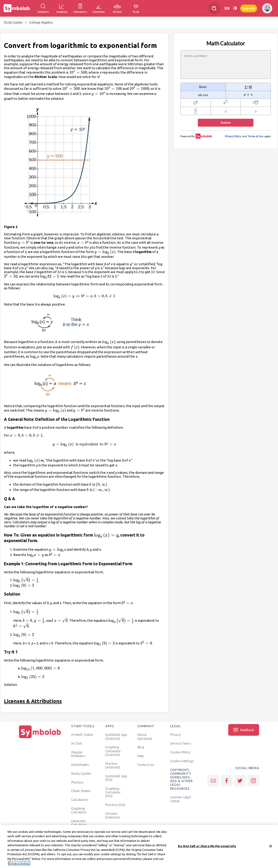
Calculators (80, 800)
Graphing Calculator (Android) (113, 751)
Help (141, 756)
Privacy (175, 735)
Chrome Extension (113, 815)
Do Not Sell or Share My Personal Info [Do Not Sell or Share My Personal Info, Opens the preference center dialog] (207, 847)
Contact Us (146, 765)
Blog (141, 747)
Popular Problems (78, 754)
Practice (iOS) (115, 805)
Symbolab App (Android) (116, 737)
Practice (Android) (112, 765)
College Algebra (41, 22)
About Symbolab (145, 737)
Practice (77, 782)
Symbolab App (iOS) (116, 778)
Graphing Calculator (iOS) (113, 792)
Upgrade (249, 8)
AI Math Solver (82, 735)
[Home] (40, 738)
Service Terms (181, 743)
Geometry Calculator (79, 823)
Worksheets (80, 765)
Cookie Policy (180, 752)
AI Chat (77, 743)
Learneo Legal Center (180, 799)
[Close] (271, 847)
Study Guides (13, 22)
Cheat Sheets (81, 791)
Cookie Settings (182, 761)
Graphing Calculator (79, 810)
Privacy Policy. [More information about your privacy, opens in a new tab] (19, 864)
